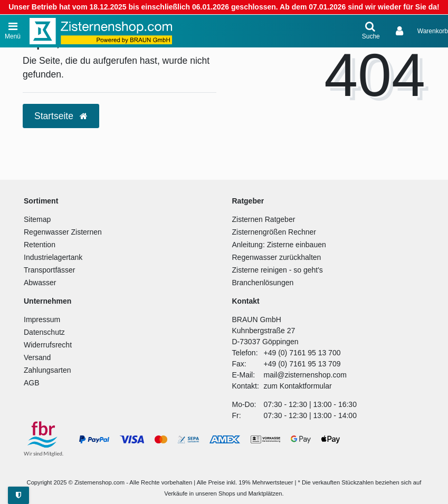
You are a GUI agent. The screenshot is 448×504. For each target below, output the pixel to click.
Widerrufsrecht (48, 345)
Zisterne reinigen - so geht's (278, 270)
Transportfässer (50, 270)
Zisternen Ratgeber (264, 219)
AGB (32, 383)
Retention (40, 245)
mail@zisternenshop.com (305, 375)
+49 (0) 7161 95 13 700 (302, 353)
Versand (37, 357)
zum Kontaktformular (298, 386)
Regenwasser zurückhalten (277, 257)
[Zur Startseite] (101, 31)
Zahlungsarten (47, 370)
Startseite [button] (61, 116)
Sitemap (37, 219)
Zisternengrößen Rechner (274, 232)
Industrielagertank (53, 257)
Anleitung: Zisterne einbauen (279, 245)
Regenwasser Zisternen (63, 232)
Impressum (42, 319)
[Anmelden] (401, 31)
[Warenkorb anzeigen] (433, 31)
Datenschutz (44, 332)
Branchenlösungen (263, 283)
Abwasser (40, 283)
